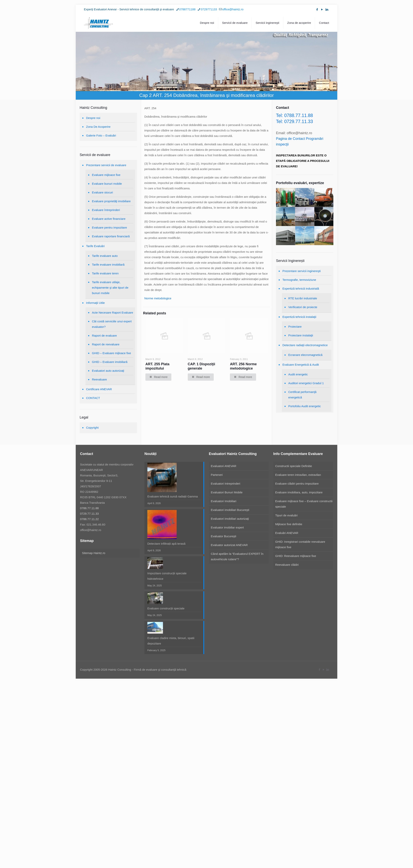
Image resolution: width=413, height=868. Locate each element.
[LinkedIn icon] (327, 9)
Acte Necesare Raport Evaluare (113, 313)
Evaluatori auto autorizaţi (108, 371)
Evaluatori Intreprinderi (226, 484)
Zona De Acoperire (98, 127)
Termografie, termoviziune (299, 280)
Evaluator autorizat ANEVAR (229, 545)
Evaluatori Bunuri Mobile (227, 492)
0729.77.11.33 (89, 514)
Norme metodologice (158, 298)
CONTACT (93, 398)
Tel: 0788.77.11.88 (294, 115)
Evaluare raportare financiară (111, 236)
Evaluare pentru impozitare (109, 227)
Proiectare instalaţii (301, 335)
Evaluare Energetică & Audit (301, 365)
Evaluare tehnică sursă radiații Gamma (173, 496)
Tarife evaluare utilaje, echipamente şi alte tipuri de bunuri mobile (110, 288)
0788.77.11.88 (89, 508)
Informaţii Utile (95, 303)
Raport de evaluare (104, 336)
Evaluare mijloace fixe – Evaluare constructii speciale (304, 504)
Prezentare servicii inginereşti (302, 271)
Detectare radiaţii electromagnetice (305, 345)
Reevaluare (99, 379)
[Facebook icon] (317, 9)
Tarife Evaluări (95, 246)
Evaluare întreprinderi (106, 210)
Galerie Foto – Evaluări (101, 135)
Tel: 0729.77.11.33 (294, 121)
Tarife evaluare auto (105, 256)
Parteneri (217, 475)
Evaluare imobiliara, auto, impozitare (299, 492)
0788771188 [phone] (187, 9)
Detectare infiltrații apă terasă (166, 544)
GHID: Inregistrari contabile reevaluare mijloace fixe (300, 544)
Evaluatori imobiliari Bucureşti (230, 510)
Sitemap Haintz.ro (94, 553)
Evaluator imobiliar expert (227, 527)
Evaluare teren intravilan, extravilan (298, 475)
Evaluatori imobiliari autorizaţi (230, 519)
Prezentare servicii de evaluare (106, 165)
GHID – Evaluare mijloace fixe (111, 353)
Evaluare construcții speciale (166, 608)
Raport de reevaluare (106, 344)
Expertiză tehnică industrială (301, 289)
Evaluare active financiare (109, 219)
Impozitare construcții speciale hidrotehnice (167, 576)
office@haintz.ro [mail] (233, 9)
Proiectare (295, 327)
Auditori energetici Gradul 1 (306, 383)
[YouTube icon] (322, 9)
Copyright (92, 428)
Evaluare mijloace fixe (106, 175)
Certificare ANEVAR (99, 389)
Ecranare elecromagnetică (305, 355)
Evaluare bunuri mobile (107, 184)
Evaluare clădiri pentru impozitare (297, 484)
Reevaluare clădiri (287, 565)
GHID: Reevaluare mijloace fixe (296, 556)
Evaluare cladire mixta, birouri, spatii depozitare (171, 641)
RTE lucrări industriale (303, 298)
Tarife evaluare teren (105, 273)
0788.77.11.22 (89, 519)
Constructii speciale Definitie (294, 466)
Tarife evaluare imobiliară (108, 265)
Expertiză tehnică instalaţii (299, 317)
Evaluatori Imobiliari (224, 501)
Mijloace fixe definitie (289, 524)
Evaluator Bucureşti (223, 536)
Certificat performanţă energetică (302, 395)
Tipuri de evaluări (286, 515)
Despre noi (93, 118)
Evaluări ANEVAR (287, 533)
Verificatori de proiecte (303, 307)
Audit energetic (298, 374)
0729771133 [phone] (209, 9)
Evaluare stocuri (102, 192)
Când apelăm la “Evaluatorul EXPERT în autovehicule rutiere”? (237, 556)
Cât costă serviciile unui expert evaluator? (112, 324)
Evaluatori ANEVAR (224, 466)
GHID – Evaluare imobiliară (110, 362)
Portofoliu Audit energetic (305, 406)
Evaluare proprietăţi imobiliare (111, 201)
